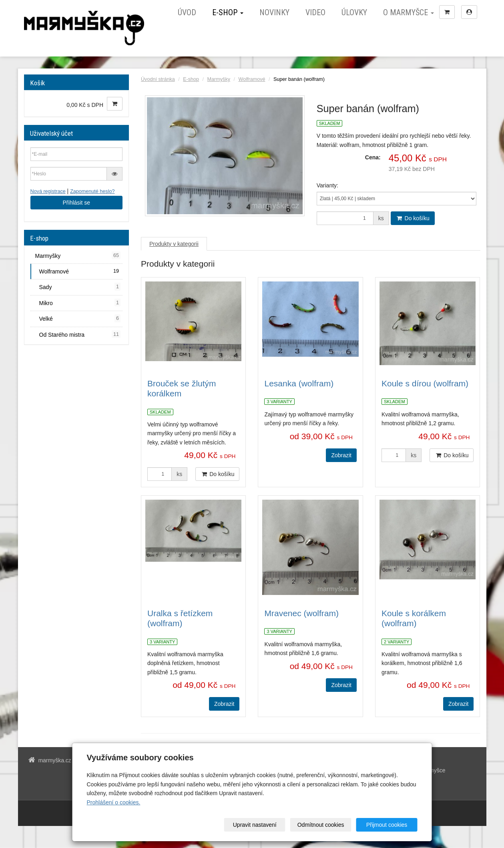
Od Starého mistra (80, 334)
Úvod (187, 12)
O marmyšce (409, 12)
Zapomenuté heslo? (92, 191)
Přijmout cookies (387, 825)
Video (315, 12)
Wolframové (252, 79)
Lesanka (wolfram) (299, 383)
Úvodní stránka (158, 79)
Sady (80, 287)
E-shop (228, 12)
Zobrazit (341, 455)
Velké (80, 318)
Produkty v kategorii (174, 244)
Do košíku (413, 218)
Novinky (274, 12)
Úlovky (354, 12)
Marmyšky (219, 79)
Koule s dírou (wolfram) (425, 383)
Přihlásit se (76, 203)
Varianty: (327, 185)
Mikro (80, 303)
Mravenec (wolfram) (301, 613)
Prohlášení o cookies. (114, 802)
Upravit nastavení (255, 825)
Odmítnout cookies (321, 825)
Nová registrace (48, 191)
